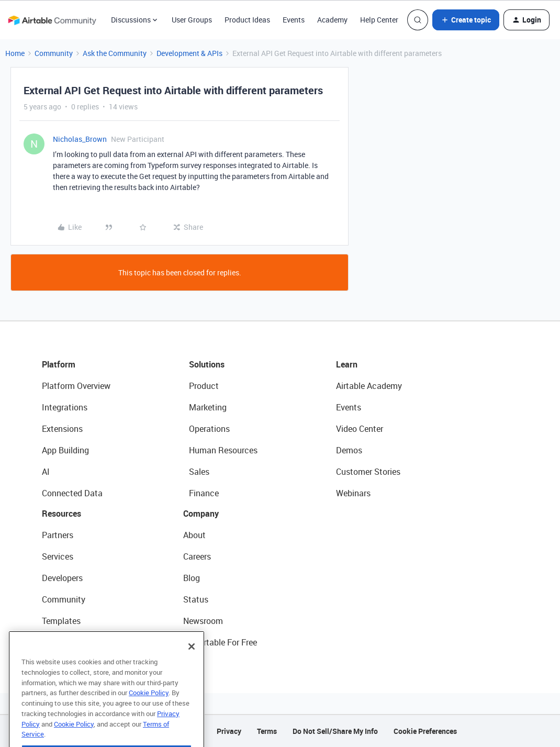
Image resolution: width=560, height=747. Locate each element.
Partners (58, 535)
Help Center (379, 20)
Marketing (208, 407)
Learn (347, 364)
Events (294, 20)
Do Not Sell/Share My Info (335, 731)
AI (46, 472)
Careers (197, 556)
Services (58, 556)
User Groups (192, 20)
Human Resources (223, 450)
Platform (59, 364)
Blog (192, 578)
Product (204, 386)
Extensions (62, 429)
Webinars (353, 493)
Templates (61, 621)
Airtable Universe (73, 642)
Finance (204, 493)
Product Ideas (247, 20)
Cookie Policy (149, 711)
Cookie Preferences (425, 731)
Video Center (360, 429)
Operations (209, 429)
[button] (466, 20)
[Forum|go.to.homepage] (52, 20)
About (194, 535)
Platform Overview (76, 386)
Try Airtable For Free (220, 642)
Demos (349, 450)
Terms (267, 731)
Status (196, 599)
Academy (332, 20)
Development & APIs (189, 53)
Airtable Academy (369, 386)
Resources (61, 514)
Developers (62, 578)
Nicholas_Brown (80, 139)
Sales (199, 472)
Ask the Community (115, 53)
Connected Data (72, 493)
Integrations (65, 407)
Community (54, 53)
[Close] (192, 665)
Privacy (229, 731)
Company (201, 514)
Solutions (207, 364)
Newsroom (203, 621)
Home (15, 53)
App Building (65, 450)
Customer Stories (368, 472)
